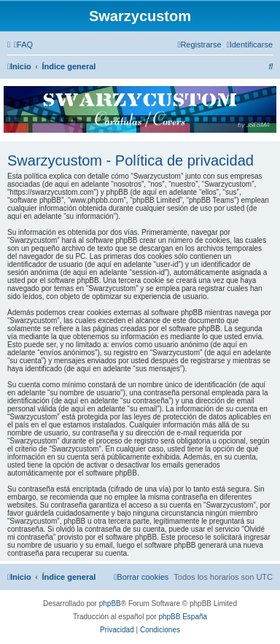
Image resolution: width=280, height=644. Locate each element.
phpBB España (183, 617)
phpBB (110, 604)
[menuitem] (23, 44)
